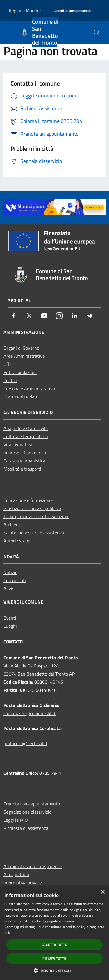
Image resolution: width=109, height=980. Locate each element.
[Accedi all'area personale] (73, 11)
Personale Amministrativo (29, 389)
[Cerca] (97, 32)
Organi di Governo (21, 348)
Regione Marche (25, 10)
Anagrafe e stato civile (26, 428)
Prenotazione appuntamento (32, 804)
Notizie (10, 572)
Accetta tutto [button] (54, 945)
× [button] (102, 892)
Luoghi (10, 626)
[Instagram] (59, 316)
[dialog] (54, 933)
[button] (54, 970)
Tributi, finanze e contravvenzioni (36, 516)
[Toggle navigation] (12, 32)
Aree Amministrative (24, 356)
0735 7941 (50, 773)
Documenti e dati (20, 397)
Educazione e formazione (28, 500)
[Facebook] (14, 316)
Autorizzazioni (18, 541)
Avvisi (9, 589)
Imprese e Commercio (25, 453)
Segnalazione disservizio (27, 812)
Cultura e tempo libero (26, 436)
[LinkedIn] (74, 316)
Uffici (9, 364)
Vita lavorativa (18, 444)
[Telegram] (90, 316)
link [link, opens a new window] (7, 933)
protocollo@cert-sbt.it (25, 743)
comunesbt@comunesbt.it (30, 713)
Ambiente (13, 525)
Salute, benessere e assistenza (34, 533)
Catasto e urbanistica (24, 461)
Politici (10, 380)
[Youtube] (44, 316)
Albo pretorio (16, 874)
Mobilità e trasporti (22, 469)
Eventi (10, 618)
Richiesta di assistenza (26, 828)
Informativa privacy (23, 883)
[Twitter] (29, 316)
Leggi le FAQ (16, 820)
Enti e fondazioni (20, 372)
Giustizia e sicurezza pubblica (32, 508)
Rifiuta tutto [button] (54, 958)
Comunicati (15, 580)
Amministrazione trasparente (33, 866)
